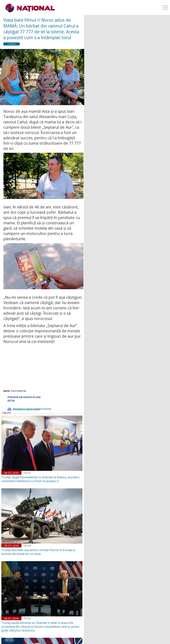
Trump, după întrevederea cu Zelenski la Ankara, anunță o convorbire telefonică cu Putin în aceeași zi (40, 479)
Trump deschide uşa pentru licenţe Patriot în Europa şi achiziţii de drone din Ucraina (38, 552)
